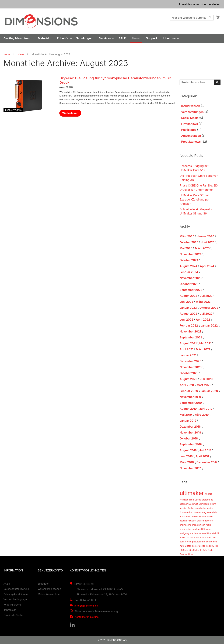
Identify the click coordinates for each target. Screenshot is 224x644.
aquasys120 (185, 516)
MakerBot (193, 504)
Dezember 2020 (190, 361)
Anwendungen (191, 136)
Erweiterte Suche (13, 615)
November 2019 (190, 397)
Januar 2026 (206, 236)
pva (197, 508)
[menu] (112, 39)
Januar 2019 (188, 421)
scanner (184, 521)
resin (189, 542)
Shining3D (204, 504)
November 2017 (190, 468)
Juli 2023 (206, 296)
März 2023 (203, 302)
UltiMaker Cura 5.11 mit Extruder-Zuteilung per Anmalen (195, 199)
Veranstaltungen (192, 112)
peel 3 (183, 542)
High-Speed (195, 500)
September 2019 (191, 403)
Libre (191, 554)
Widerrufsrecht (12, 605)
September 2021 (191, 337)
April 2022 (203, 320)
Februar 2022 (189, 325)
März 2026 (187, 236)
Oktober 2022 (209, 308)
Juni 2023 (186, 302)
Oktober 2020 (189, 373)
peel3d (210, 516)
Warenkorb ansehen (49, 589)
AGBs (7, 584)
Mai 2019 (186, 415)
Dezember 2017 (207, 462)
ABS (182, 546)
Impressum (10, 610)
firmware (184, 512)
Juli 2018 (205, 450)
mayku (183, 537)
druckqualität (198, 529)
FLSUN (204, 550)
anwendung (200, 512)
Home (7, 54)
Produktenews (13, 110)
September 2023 (191, 290)
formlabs (184, 500)
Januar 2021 (188, 355)
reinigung (184, 533)
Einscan (183, 554)
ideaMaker (194, 550)
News (21, 54)
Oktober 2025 (189, 242)
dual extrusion (206, 508)
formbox (191, 537)
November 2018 (190, 432)
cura (208, 494)
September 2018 (191, 444)
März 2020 (204, 385)
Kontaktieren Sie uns (87, 617)
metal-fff (215, 533)
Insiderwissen (191, 106)
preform (206, 500)
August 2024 (188, 266)
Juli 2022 (206, 314)
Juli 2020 (206, 379)
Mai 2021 (205, 343)
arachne (194, 533)
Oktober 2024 (189, 260)
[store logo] (41, 21)
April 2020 (187, 385)
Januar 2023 (188, 308)
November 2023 (190, 278)
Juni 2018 (186, 456)
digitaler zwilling (197, 521)
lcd (207, 542)
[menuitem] (17, 38)
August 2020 (188, 379)
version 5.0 (204, 533)
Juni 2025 (208, 242)
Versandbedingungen (16, 599)
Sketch (188, 546)
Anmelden (185, 4)
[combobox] (192, 18)
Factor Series (199, 546)
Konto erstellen (211, 4)
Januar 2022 (209, 325)
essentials (212, 512)
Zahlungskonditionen (16, 594)
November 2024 (190, 254)
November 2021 (190, 331)
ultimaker (192, 493)
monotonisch (199, 525)
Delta (210, 550)
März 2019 (202, 415)
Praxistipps (189, 130)
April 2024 (207, 266)
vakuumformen (203, 537)
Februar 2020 (189, 391)
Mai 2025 (186, 248)
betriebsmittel (199, 516)
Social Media (190, 118)
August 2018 (188, 450)
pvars (208, 529)
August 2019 (188, 409)
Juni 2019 (206, 409)
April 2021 (186, 349)
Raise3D (210, 546)
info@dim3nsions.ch (86, 606)
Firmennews (189, 124)
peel (214, 537)
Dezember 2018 (190, 427)
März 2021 (203, 349)
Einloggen (43, 584)
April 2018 (202, 456)
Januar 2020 (209, 391)
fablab (191, 508)
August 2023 (188, 296)
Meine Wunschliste (49, 594)
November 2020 (190, 367)
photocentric (198, 542)
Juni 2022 (186, 320)
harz (191, 512)
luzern (213, 504)
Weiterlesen (70, 113)
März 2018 (187, 462)
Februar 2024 (189, 272)
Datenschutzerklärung (16, 589)
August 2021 (188, 343)
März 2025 (202, 248)
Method (213, 542)
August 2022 (188, 314)
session (183, 508)
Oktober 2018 (189, 438)
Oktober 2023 (189, 284)
